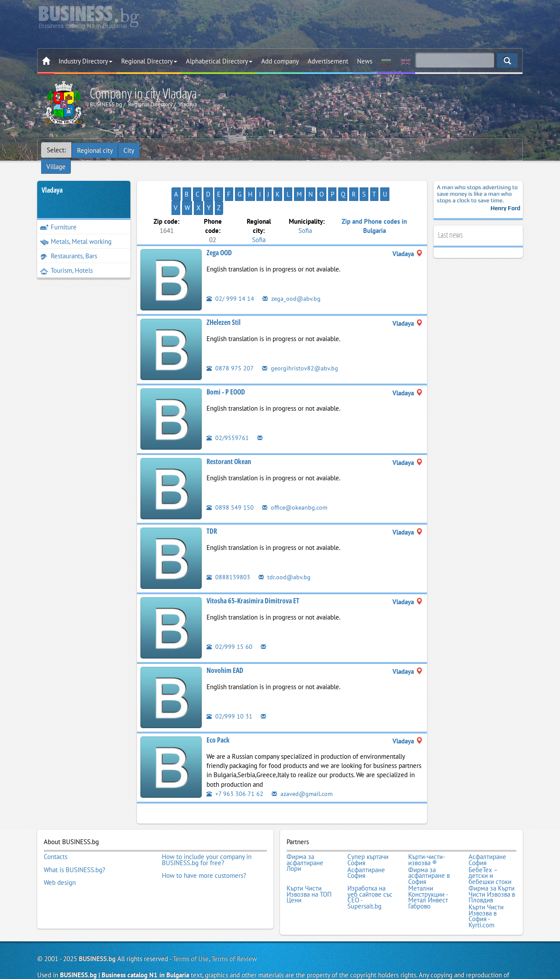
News (365, 61)
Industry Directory (86, 61)
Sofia (259, 213)
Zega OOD (219, 227)
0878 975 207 (230, 342)
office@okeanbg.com (296, 481)
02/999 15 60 (229, 621)
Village (155, 150)
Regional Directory (149, 61)
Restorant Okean (229, 436)
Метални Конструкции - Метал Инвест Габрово (428, 869)
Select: (56, 150)
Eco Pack (218, 714)
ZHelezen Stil (224, 296)
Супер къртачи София (368, 833)
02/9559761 (228, 412)
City (129, 150)
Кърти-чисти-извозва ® (427, 833)
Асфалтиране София (487, 833)
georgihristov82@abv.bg (301, 342)
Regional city (95, 150)
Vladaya (52, 178)
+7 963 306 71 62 (235, 767)
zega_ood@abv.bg (292, 273)
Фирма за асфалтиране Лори (305, 836)
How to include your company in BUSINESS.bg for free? (207, 833)
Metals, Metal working (76, 229)
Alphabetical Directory (219, 61)
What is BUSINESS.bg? (75, 842)
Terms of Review (234, 928)
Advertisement (328, 61)
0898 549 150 (230, 481)
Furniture (58, 215)
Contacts (56, 830)
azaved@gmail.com (304, 767)
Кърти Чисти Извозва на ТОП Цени (309, 866)
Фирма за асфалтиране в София (429, 848)
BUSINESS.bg (97, 928)
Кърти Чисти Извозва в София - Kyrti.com (486, 886)
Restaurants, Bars (68, 244)
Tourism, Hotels (66, 258)
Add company (280, 61)
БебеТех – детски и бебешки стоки (490, 848)
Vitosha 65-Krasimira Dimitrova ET (253, 575)
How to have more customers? (204, 848)
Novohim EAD (225, 644)
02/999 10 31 (229, 690)
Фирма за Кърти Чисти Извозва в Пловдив (492, 866)
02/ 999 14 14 (230, 273)
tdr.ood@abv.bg (285, 551)
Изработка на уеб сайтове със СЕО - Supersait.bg (370, 869)
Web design (60, 854)
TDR (212, 505)
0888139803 (228, 551)
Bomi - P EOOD (226, 366)
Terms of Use (191, 928)
